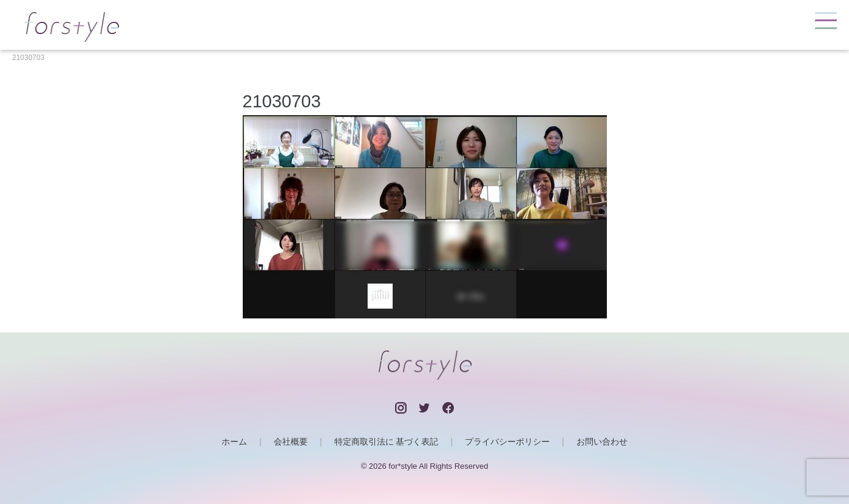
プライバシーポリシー (507, 442)
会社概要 (291, 442)
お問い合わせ (602, 442)
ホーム (234, 442)
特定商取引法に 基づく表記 (387, 442)
